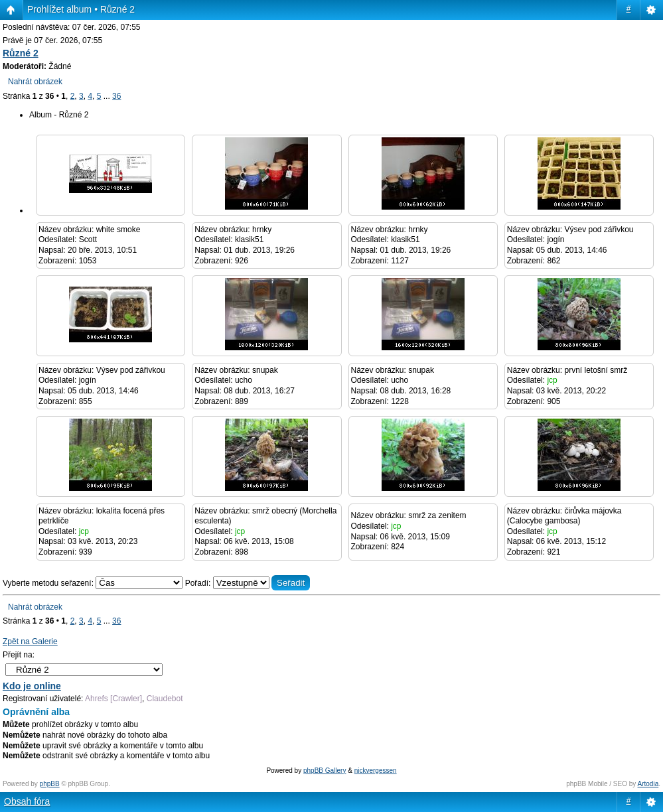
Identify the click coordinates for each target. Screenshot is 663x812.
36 (116, 96)
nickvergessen (376, 771)
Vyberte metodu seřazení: (94, 583)
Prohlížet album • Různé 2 (81, 9)
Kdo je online (32, 686)
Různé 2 (21, 53)
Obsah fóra (27, 801)
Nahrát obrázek (35, 82)
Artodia (648, 784)
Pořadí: (248, 583)
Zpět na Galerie (30, 642)
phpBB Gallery (325, 771)
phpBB (50, 784)
